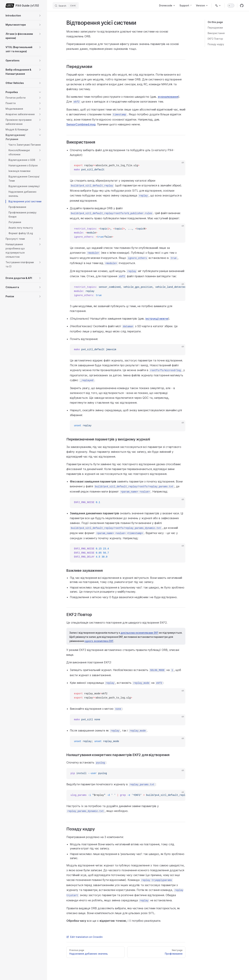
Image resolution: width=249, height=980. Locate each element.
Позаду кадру (216, 44)
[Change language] (218, 6)
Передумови (215, 28)
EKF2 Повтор (215, 39)
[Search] (66, 6)
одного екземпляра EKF (99, 641)
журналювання (168, 97)
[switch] (231, 6)
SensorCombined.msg (81, 124)
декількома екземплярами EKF (139, 633)
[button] (40, 16)
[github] (242, 6)
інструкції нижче (157, 319)
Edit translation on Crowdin (84, 937)
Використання (216, 33)
